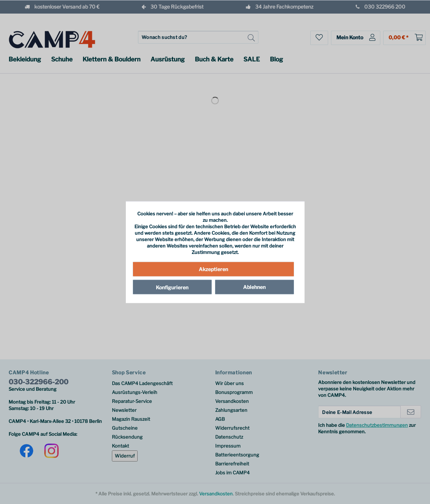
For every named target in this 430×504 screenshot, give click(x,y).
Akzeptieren (213, 269)
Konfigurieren (172, 287)
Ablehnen (254, 287)
